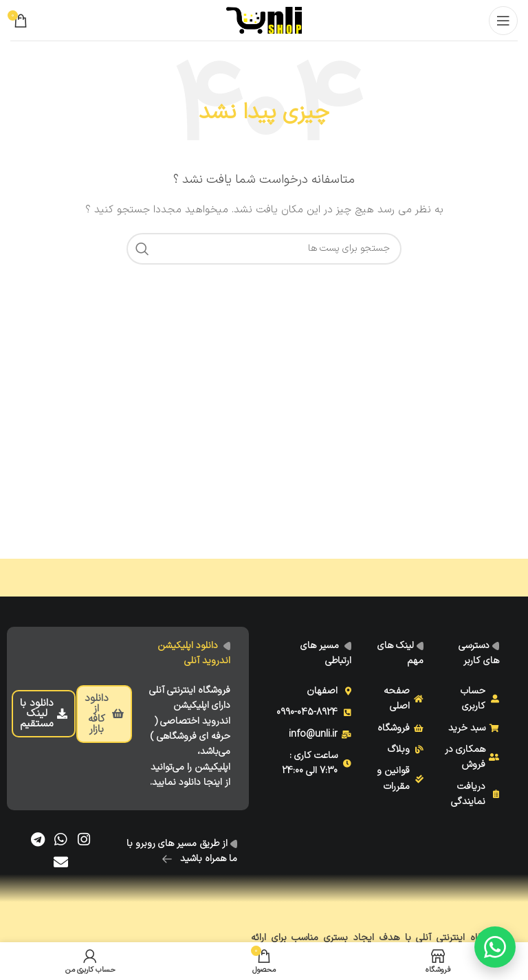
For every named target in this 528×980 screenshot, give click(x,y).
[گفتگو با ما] (495, 947)
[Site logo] (264, 20)
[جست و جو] (264, 249)
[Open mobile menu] (503, 21)
